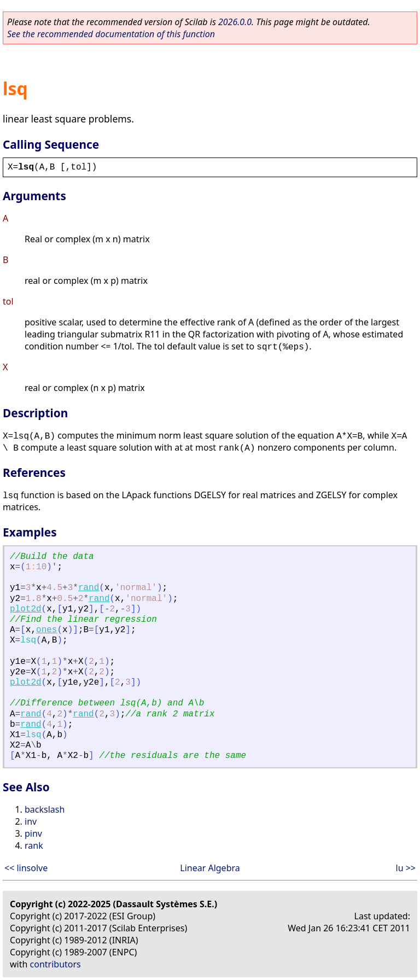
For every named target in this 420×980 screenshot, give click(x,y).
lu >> (406, 868)
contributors (56, 964)
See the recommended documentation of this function (111, 34)
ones (46, 630)
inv (31, 821)
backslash (45, 809)
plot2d (26, 609)
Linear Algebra (210, 868)
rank (34, 845)
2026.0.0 (235, 22)
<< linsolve (26, 868)
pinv (33, 833)
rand (89, 588)
